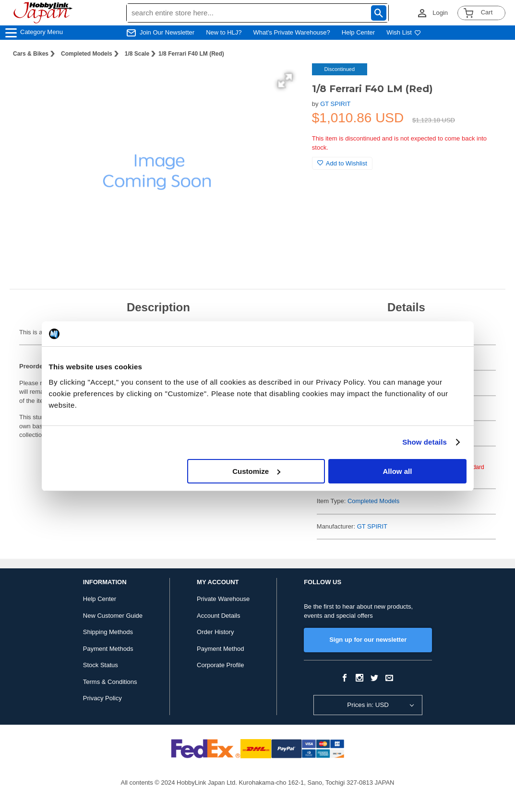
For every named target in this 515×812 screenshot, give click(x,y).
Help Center (358, 32)
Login (440, 13)
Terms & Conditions (110, 682)
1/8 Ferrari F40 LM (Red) (191, 54)
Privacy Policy (102, 698)
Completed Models (87, 54)
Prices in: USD (368, 705)
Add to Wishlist (342, 163)
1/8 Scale (137, 54)
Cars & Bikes (31, 54)
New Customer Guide (113, 616)
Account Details (218, 616)
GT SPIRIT (335, 104)
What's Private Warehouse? (292, 32)
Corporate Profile (220, 665)
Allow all (398, 471)
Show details (425, 442)
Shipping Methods (108, 632)
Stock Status (101, 665)
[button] (285, 81)
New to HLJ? (224, 32)
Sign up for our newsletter (368, 640)
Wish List (404, 32)
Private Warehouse (223, 599)
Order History (215, 632)
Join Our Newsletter (167, 32)
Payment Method (220, 649)
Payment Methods (108, 649)
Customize (256, 471)
